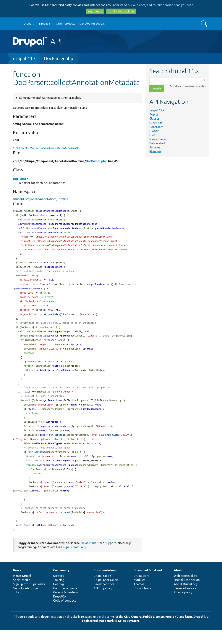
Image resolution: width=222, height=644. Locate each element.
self (24, 216)
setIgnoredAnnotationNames (66, 229)
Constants (156, 127)
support (110, 557)
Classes (154, 118)
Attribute (52, 431)
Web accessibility (185, 590)
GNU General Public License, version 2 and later (158, 631)
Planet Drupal (22, 590)
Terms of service (185, 602)
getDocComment (54, 270)
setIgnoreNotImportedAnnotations (70, 225)
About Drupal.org (185, 598)
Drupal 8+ (45, 24)
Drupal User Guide (106, 594)
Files (152, 135)
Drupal (198, 631)
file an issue (88, 557)
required (45, 436)
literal (87, 355)
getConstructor (100, 288)
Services (155, 147)
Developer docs (104, 598)
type (42, 445)
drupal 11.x (24, 59)
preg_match (112, 445)
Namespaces (158, 139)
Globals (154, 131)
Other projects (65, 24)
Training (59, 594)
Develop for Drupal (92, 24)
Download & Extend (148, 584)
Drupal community (74, 561)
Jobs (16, 606)
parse (64, 341)
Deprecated (157, 143)
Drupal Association (187, 594)
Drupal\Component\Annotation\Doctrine (40, 199)
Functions (156, 123)
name (73, 413)
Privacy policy (183, 606)
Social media (22, 594)
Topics (154, 114)
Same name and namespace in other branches (50, 98)
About (178, 584)
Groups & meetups (66, 606)
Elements (155, 152)
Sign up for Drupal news (29, 598)
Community (61, 584)
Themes (139, 598)
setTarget (55, 337)
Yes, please (95, 11)
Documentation (104, 584)
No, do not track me (121, 11)
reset (67, 526)
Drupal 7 (29, 24)
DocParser (20, 179)
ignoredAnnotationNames (108, 229)
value (56, 373)
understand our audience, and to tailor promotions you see (151, 5)
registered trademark (98, 635)
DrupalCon (60, 610)
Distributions (142, 602)
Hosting (58, 598)
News (17, 584)
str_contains (52, 319)
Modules (139, 594)
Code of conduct (64, 614)
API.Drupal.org (103, 602)
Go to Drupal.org (17, 24)
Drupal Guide (102, 590)
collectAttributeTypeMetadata (54, 377)
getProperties (52, 409)
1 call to (45, 148)
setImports (56, 234)
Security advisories (26, 602)
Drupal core (141, 590)
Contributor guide (65, 602)
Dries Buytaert (129, 635)
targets (77, 351)
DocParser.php (59, 59)
